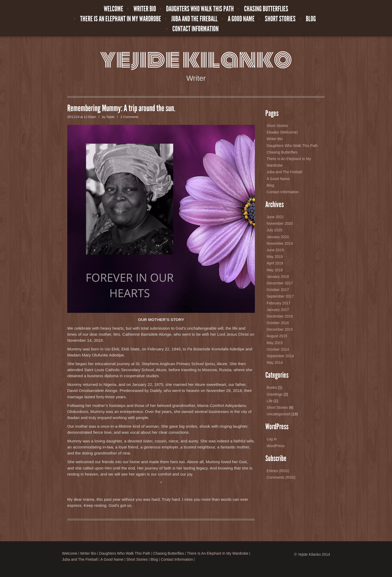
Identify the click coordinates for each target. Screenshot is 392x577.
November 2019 (280, 243)
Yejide (110, 117)
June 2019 (275, 250)
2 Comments (129, 117)
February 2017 (279, 303)
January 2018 (278, 277)
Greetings (275, 394)
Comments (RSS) (281, 477)
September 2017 (280, 296)
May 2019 (275, 257)
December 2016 (280, 316)
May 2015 (275, 343)
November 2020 (280, 223)
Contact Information (195, 29)
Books (272, 387)
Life (270, 401)
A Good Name (241, 19)
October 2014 (278, 349)
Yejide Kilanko (196, 59)
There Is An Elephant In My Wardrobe (121, 19)
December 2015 (280, 329)
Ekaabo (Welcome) (282, 132)
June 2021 (275, 217)
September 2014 (280, 356)
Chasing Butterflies (266, 9)
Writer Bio (145, 9)
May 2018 (275, 270)
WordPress (276, 446)
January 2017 (278, 310)
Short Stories (280, 19)
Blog (311, 19)
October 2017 (278, 290)
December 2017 (280, 283)
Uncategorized (278, 414)
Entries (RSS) (278, 471)
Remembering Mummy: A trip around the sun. (121, 108)
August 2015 (277, 336)
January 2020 (278, 237)
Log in (272, 439)
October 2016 (278, 323)
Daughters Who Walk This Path (200, 9)
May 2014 (275, 362)
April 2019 (275, 263)
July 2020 (275, 230)
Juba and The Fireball (194, 19)
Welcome (114, 9)
